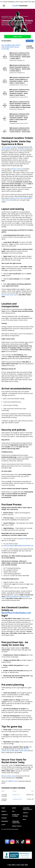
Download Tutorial (16, 815)
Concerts (5, 815)
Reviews (25, 816)
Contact (26, 813)
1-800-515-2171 (12, 781)
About (14, 808)
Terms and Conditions (16, 822)
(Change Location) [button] (30, 47)
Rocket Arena (16, 795)
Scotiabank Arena (17, 799)
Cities (3, 825)
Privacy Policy (17, 826)
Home (3, 808)
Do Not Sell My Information (10, 829)
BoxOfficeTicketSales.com (16, 613)
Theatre (4, 818)
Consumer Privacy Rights (28, 809)
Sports (4, 811)
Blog (24, 819)
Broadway (5, 821)
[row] (17, 57)
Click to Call (17, 37)
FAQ (13, 811)
